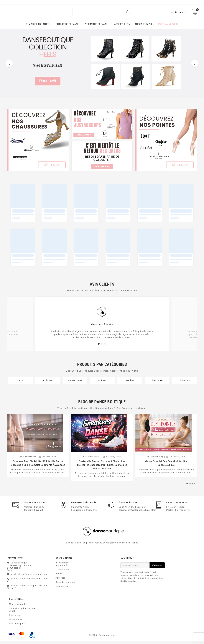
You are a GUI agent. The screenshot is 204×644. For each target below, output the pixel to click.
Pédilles (130, 383)
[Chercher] (98, 13)
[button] (99, 346)
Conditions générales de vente (22, 612)
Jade (94, 327)
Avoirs (59, 576)
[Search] (128, 13)
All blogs (191, 486)
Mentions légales (18, 607)
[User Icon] (178, 13)
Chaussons (185, 383)
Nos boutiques (17, 626)
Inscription (15, 618)
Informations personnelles (63, 567)
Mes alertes (62, 589)
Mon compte (16, 622)
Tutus (20, 383)
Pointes (102, 383)
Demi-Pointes (75, 383)
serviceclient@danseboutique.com (29, 577)
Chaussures (157, 383)
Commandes (62, 572)
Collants (48, 383)
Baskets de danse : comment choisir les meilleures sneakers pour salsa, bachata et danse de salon (102, 467)
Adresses (60, 581)
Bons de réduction (65, 585)
